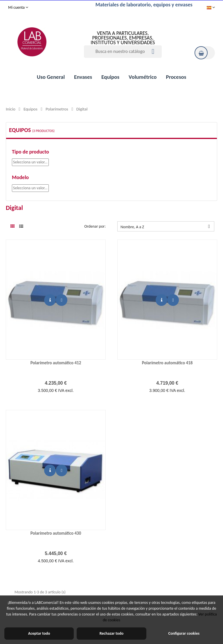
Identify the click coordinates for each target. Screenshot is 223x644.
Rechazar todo (112, 633)
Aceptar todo (39, 633)
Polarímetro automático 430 (56, 533)
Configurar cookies (184, 633)
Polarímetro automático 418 (167, 363)
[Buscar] (123, 52)
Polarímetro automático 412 (56, 363)
